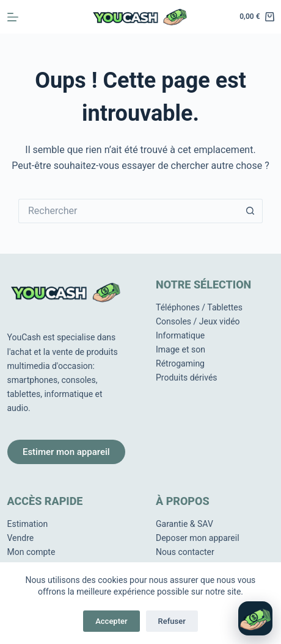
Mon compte (31, 552)
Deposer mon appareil (198, 538)
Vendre (21, 538)
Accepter (111, 621)
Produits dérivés (187, 377)
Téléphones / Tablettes (199, 307)
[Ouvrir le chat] (255, 618)
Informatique (180, 335)
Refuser (172, 621)
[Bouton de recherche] (250, 211)
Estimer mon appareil (66, 452)
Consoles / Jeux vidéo (198, 321)
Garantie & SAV (184, 524)
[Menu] (13, 17)
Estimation (28, 524)
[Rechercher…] (128, 211)
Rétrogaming (180, 363)
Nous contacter (185, 552)
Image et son (181, 349)
